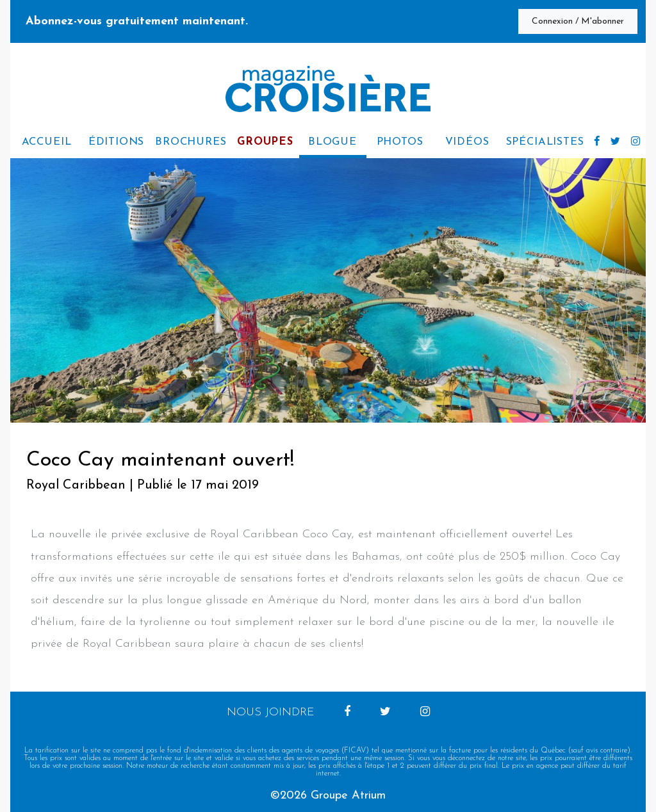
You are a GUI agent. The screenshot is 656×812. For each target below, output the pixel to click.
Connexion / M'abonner (578, 21)
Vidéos (467, 142)
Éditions (117, 142)
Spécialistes (545, 142)
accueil (47, 142)
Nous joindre (271, 712)
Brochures (191, 142)
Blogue (332, 142)
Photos (400, 142)
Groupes (265, 142)
